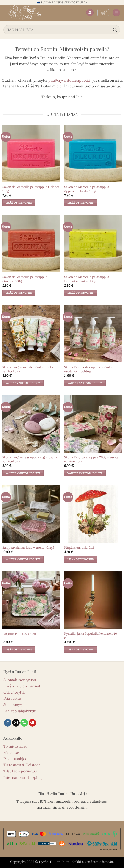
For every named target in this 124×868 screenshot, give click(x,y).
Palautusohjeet (16, 759)
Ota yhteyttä (14, 692)
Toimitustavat (15, 746)
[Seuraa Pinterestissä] (32, 723)
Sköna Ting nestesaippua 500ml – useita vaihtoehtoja (88, 369)
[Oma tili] (90, 13)
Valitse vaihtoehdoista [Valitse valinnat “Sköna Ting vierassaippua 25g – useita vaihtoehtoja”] (23, 473)
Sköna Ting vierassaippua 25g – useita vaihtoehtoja (30, 459)
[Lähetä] (115, 30)
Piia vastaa (12, 698)
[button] (103, 13)
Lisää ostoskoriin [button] (19, 203)
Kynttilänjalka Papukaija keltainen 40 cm (91, 636)
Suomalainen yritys (20, 680)
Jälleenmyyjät (15, 705)
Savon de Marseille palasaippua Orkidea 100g (31, 189)
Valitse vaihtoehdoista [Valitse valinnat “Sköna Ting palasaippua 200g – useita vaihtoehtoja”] (85, 473)
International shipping (23, 777)
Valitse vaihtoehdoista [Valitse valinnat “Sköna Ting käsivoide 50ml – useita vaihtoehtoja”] (23, 383)
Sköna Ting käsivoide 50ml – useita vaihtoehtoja (28, 369)
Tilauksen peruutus (20, 771)
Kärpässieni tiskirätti (79, 548)
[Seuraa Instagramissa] (8, 723)
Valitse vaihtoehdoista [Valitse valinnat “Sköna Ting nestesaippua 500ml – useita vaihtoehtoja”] (85, 383)
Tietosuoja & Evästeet (22, 765)
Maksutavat (13, 752)
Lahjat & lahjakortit (19, 711)
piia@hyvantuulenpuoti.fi (70, 80)
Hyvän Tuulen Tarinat (22, 686)
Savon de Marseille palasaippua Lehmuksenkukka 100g (87, 279)
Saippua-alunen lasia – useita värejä (28, 548)
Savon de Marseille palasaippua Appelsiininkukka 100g (87, 189)
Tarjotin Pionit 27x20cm (19, 634)
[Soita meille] (24, 723)
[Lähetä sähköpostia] (16, 723)
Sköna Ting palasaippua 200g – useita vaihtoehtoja (91, 459)
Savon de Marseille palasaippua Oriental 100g (25, 279)
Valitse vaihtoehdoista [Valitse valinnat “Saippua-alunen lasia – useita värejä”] (23, 559)
